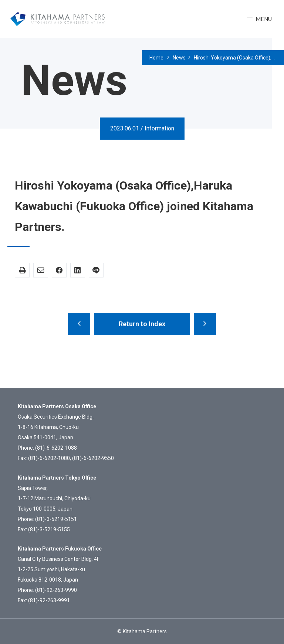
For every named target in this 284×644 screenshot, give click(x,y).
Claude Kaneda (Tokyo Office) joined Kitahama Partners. (205, 324)
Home (156, 58)
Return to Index (142, 324)
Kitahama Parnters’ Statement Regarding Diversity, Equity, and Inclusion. (79, 324)
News (179, 58)
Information (159, 128)
